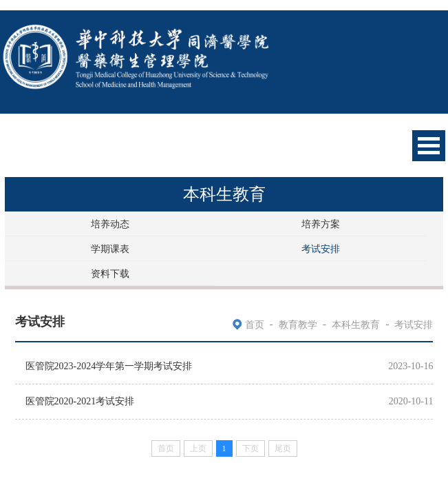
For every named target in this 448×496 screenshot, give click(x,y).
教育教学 (298, 325)
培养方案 (321, 224)
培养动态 (110, 224)
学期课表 (110, 249)
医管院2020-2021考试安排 (80, 401)
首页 (255, 325)
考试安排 (321, 249)
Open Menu (429, 146)
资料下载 (110, 274)
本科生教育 (356, 325)
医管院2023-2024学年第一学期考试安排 (109, 366)
